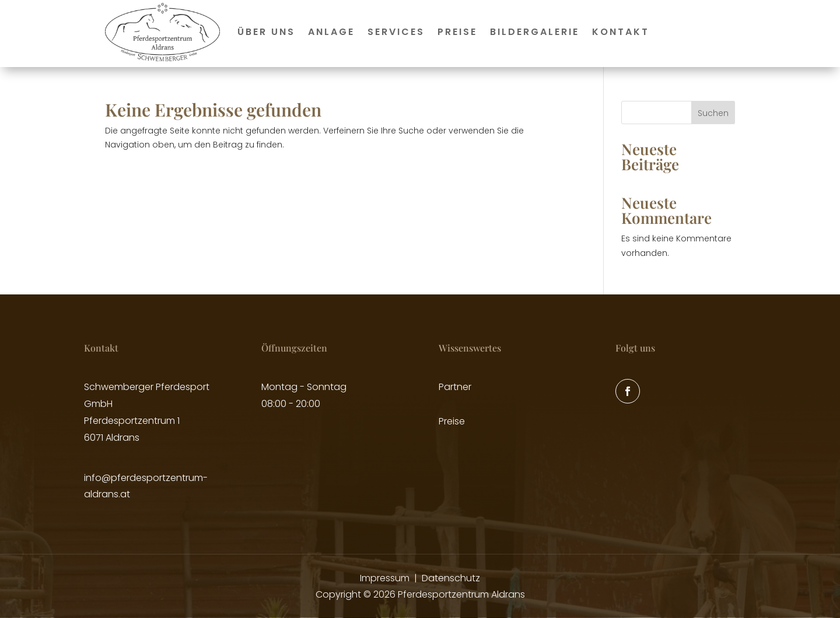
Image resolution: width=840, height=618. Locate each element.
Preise (457, 32)
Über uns (266, 32)
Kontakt (621, 32)
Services (396, 32)
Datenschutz (451, 578)
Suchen (713, 113)
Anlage (331, 32)
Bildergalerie (535, 32)
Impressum (385, 578)
